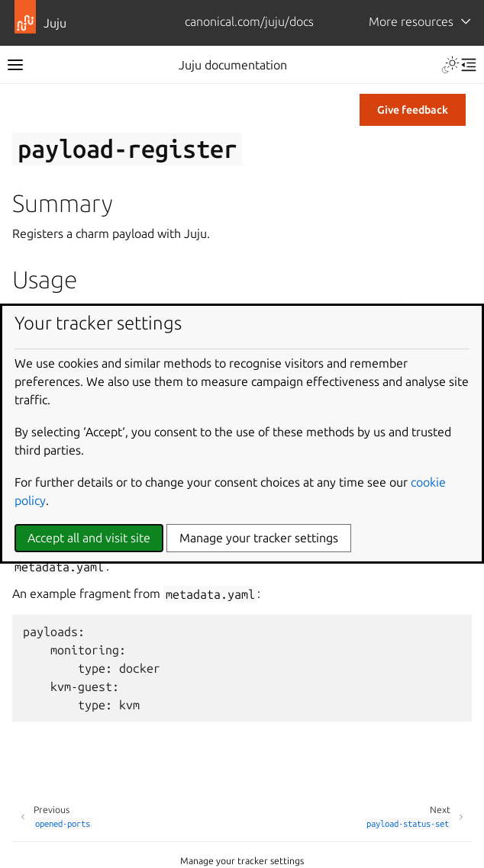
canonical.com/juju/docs (249, 21)
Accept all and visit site (89, 538)
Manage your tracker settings (242, 861)
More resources (411, 21)
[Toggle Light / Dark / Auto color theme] (450, 65)
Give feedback (413, 110)
